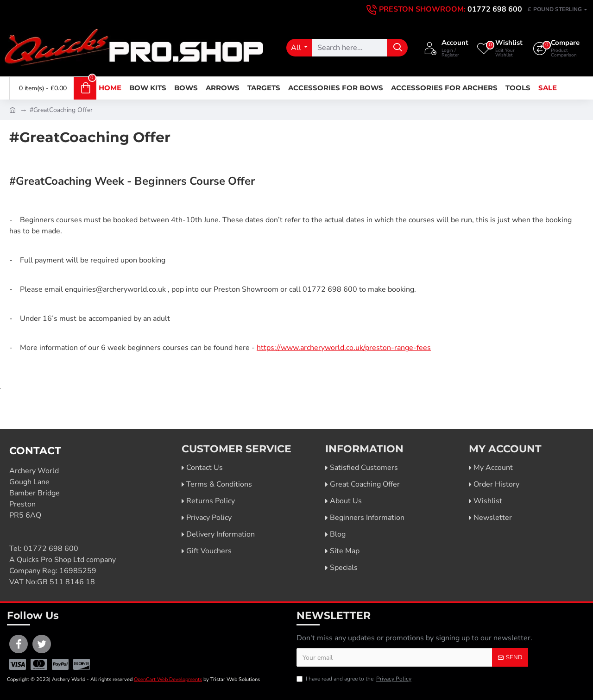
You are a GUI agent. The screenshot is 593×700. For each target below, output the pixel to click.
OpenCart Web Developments (168, 679)
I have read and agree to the (355, 679)
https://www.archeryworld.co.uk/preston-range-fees (344, 348)
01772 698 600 (51, 549)
